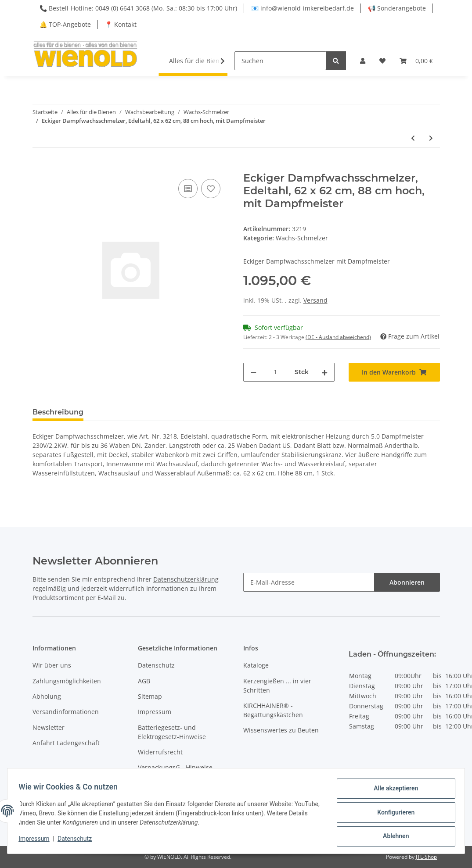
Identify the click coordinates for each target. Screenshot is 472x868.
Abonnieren (407, 582)
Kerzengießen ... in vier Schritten (277, 686)
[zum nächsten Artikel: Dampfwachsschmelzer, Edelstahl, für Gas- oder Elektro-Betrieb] (431, 138)
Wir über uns (52, 665)
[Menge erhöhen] (324, 372)
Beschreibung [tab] (58, 412)
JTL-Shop (426, 857)
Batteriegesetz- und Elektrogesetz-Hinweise (172, 732)
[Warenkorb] (416, 61)
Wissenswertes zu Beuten (281, 730)
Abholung (47, 696)
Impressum (155, 712)
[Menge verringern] (253, 372)
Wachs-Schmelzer (302, 238)
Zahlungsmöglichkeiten (67, 681)
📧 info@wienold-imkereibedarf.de (303, 8)
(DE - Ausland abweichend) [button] (338, 337)
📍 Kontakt (121, 24)
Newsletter (49, 727)
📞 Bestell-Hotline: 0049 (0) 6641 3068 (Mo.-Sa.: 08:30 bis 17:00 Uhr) (138, 8)
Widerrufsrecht (160, 752)
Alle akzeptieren (393, 791)
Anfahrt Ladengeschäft (66, 743)
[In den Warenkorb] (40, 167)
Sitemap (150, 696)
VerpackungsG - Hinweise (175, 767)
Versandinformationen (66, 712)
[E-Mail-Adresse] (309, 582)
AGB (144, 681)
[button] (363, 61)
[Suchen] (280, 61)
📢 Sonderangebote (397, 8)
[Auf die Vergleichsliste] (188, 189)
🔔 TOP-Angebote (65, 24)
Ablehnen (393, 837)
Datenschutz (156, 665)
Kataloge (256, 665)
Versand (315, 300)
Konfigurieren (393, 814)
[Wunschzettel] (382, 61)
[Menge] (276, 372)
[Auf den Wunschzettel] (211, 189)
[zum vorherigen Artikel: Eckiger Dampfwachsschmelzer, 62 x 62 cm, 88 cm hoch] (413, 138)
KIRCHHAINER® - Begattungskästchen (273, 710)
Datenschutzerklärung (186, 579)
